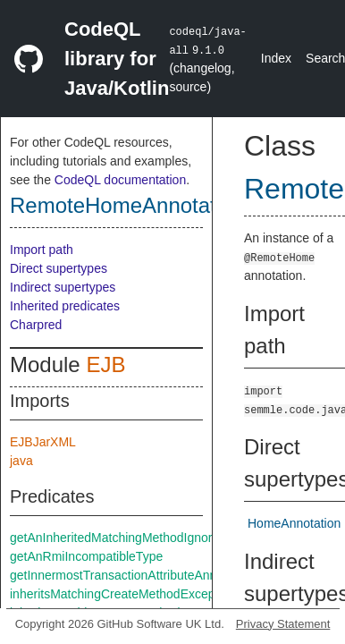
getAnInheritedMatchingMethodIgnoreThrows (135, 538)
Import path (42, 250)
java (21, 461)
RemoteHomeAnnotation (127, 205)
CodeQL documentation (120, 180)
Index (276, 58)
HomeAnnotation (294, 523)
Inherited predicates (65, 306)
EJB (105, 364)
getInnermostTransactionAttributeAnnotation (132, 575)
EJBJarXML (43, 442)
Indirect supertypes (63, 287)
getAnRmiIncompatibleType (86, 556)
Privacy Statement (283, 624)
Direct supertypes (59, 268)
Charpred (36, 325)
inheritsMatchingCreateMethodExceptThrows (135, 594)
